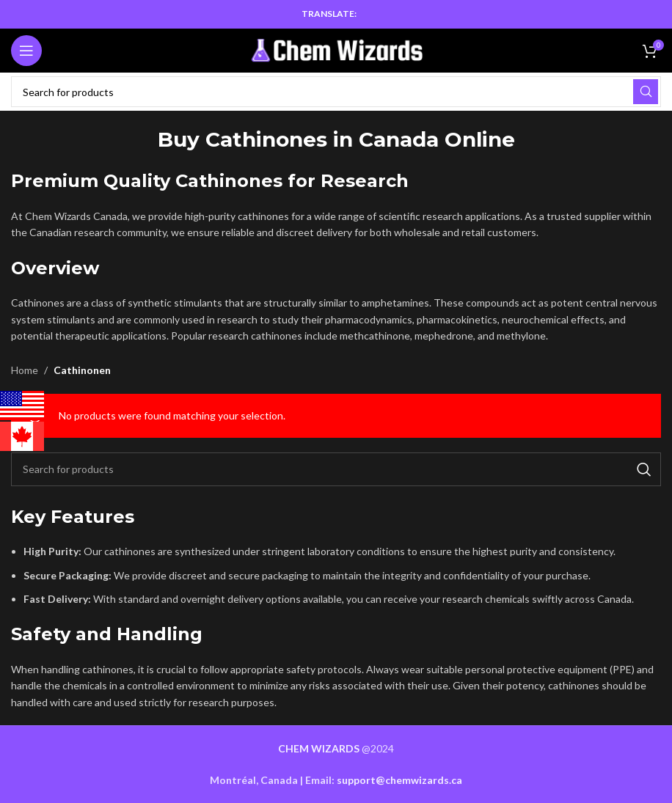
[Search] (336, 92)
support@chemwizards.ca (399, 780)
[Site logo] (336, 49)
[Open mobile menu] (26, 51)
